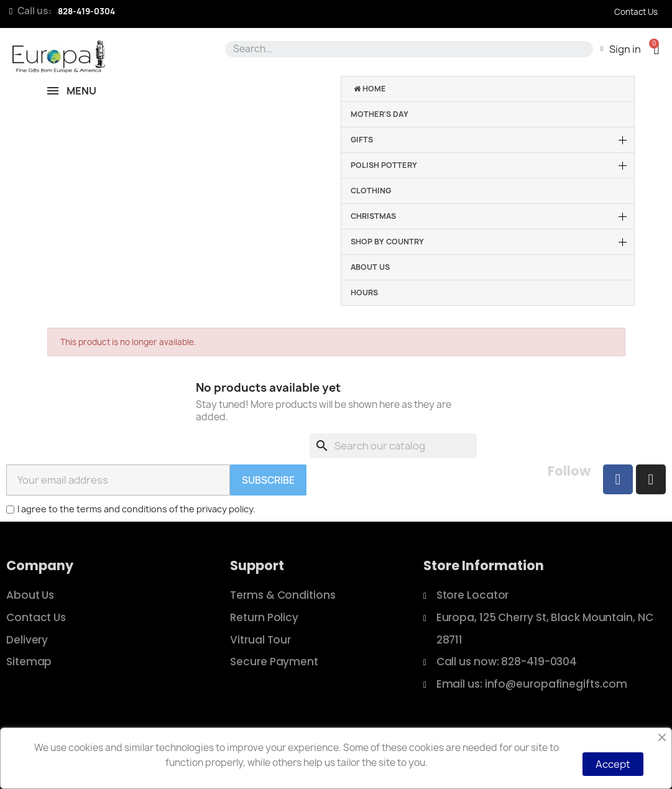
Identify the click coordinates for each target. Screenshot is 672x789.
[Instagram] (651, 479)
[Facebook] (618, 479)
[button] (656, 49)
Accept (613, 764)
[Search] (393, 446)
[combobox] (407, 49)
